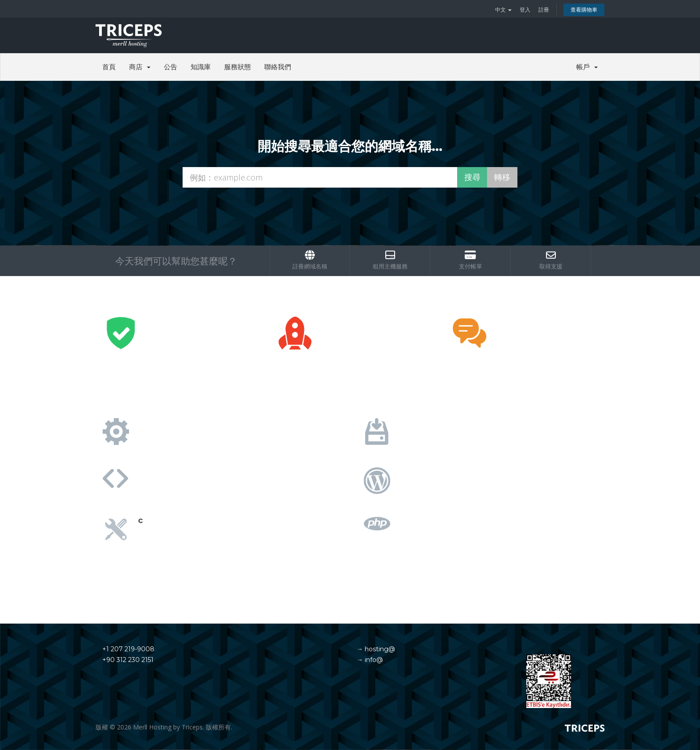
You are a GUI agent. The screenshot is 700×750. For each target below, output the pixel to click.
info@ (373, 660)
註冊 (544, 10)
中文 (503, 10)
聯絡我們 (278, 67)
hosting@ (379, 649)
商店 (140, 67)
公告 (171, 67)
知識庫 (201, 67)
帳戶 (587, 67)
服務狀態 (237, 67)
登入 (525, 10)
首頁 (109, 67)
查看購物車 (584, 10)
